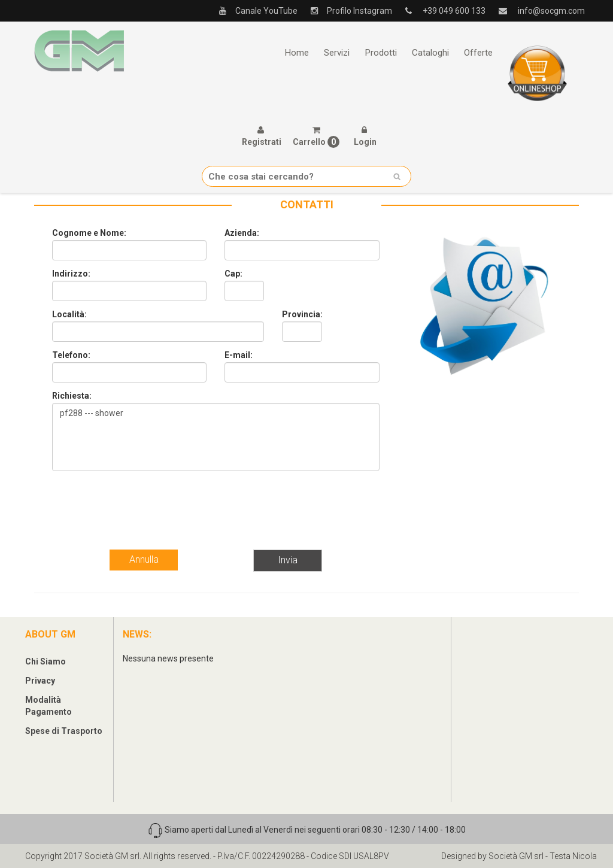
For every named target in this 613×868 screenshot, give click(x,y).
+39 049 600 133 (441, 11)
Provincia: (302, 314)
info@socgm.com (537, 11)
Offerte (478, 53)
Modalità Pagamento (48, 706)
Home (297, 53)
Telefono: (71, 355)
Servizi (337, 53)
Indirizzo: (71, 274)
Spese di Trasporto (64, 731)
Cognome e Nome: (89, 233)
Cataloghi (430, 53)
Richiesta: (72, 396)
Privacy (40, 681)
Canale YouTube (254, 11)
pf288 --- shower (216, 437)
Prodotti (381, 53)
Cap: (233, 274)
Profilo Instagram (347, 11)
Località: (69, 314)
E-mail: (239, 355)
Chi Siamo (45, 661)
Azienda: (242, 233)
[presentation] (143, 503)
